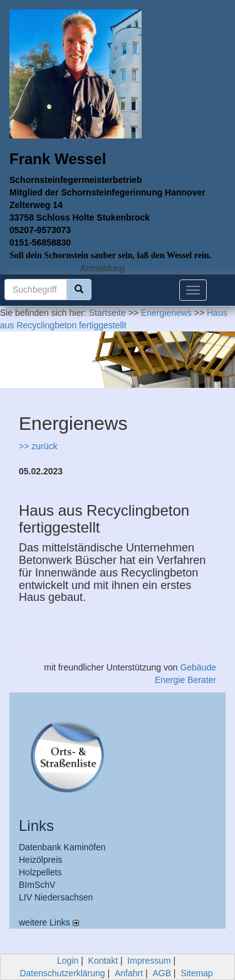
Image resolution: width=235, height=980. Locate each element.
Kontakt (103, 961)
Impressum (149, 961)
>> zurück (38, 446)
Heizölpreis (40, 860)
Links (36, 826)
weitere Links (49, 922)
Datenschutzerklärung (62, 973)
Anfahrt (129, 973)
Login (68, 961)
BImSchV (37, 885)
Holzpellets (40, 872)
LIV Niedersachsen (56, 897)
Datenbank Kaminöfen (62, 847)
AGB (162, 973)
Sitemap (196, 973)
